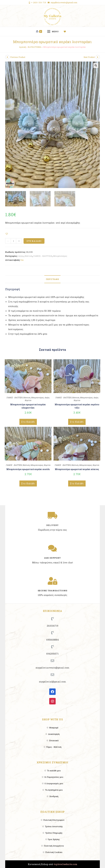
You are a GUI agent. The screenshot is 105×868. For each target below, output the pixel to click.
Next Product (89, 57)
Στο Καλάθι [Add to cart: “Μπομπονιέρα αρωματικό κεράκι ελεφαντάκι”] (28, 422)
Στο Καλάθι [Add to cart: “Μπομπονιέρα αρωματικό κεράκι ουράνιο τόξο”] (77, 422)
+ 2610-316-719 (39, 2)
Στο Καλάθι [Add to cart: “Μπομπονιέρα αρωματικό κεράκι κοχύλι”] (28, 483)
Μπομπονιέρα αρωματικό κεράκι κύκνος (77, 469)
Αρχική (23, 47)
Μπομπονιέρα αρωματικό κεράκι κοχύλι (28, 469)
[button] (7, 234)
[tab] (52, 279)
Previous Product (18, 57)
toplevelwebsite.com (65, 864)
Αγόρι (21, 256)
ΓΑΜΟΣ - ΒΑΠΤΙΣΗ (43, 256)
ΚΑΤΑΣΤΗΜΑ (35, 47)
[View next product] (98, 57)
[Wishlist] (66, 31)
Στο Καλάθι (34, 241)
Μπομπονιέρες (60, 256)
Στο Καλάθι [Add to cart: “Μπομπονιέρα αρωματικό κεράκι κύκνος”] (77, 483)
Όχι (22, 260)
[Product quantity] (13, 241)
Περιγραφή (52, 279)
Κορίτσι (28, 400)
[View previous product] (7, 57)
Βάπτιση (29, 256)
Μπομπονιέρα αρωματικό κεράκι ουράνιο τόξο (77, 406)
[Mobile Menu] (54, 31)
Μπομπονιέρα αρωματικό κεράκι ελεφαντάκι (28, 406)
